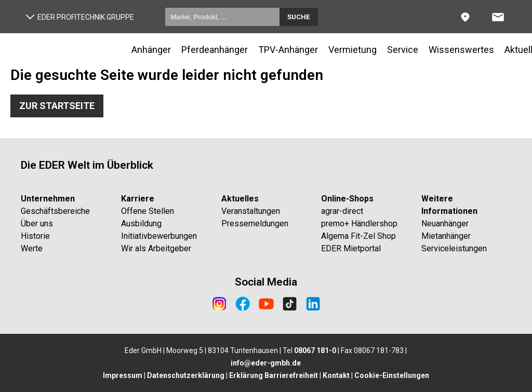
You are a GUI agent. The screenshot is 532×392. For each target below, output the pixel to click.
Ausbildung (141, 224)
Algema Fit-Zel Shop (358, 236)
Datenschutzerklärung (186, 375)
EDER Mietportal (351, 248)
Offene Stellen (148, 211)
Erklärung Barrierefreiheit (274, 375)
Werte (32, 248)
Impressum (123, 375)
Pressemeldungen (255, 224)
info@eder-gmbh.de (266, 363)
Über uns (37, 224)
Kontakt (336, 375)
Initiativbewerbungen (159, 236)
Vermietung (353, 50)
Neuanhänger (445, 224)
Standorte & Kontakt (478, 12)
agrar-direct (342, 211)
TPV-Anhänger (288, 50)
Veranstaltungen (251, 211)
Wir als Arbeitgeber (156, 248)
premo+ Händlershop (359, 224)
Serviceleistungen (454, 248)
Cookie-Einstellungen (392, 375)
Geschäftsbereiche (55, 211)
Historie (35, 236)
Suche (299, 17)
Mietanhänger (446, 236)
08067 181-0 (315, 350)
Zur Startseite (57, 106)
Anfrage (511, 12)
